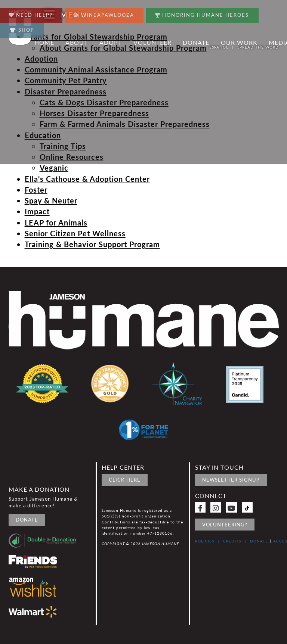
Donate (27, 520)
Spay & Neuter (51, 200)
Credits (232, 541)
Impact (37, 211)
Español (219, 47)
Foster (36, 190)
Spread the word (258, 47)
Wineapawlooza (104, 13)
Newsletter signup (231, 480)
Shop (22, 30)
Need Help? (31, 13)
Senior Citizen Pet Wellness (75, 233)
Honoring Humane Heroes (202, 13)
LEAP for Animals (56, 223)
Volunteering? (225, 525)
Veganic (54, 168)
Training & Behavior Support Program (92, 244)
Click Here (125, 480)
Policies (205, 541)
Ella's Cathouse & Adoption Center (87, 179)
